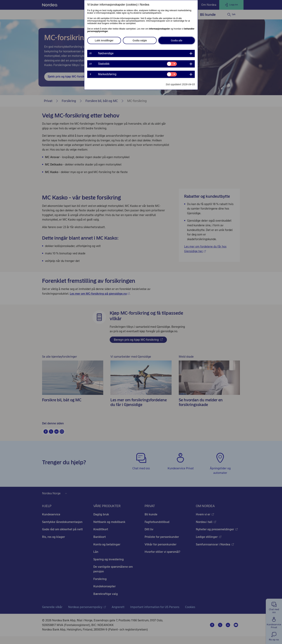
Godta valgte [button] (140, 40)
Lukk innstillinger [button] (104, 40)
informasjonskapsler (159, 29)
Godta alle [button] (177, 40)
